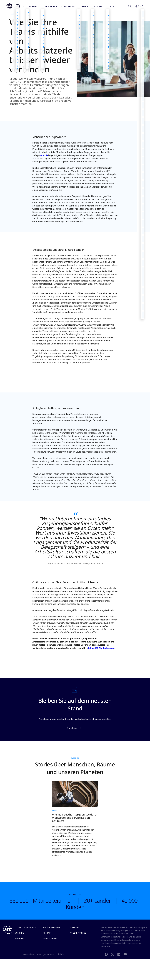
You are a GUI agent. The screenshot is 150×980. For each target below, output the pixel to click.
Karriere (75, 927)
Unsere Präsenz (78, 933)
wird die (44, 155)
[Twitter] (112, 954)
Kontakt (47, 933)
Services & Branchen (26, 927)
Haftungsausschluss (46, 954)
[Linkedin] (119, 954)
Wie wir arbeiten (51, 927)
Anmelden (74, 728)
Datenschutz (29, 954)
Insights (20, 933)
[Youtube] (125, 954)
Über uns (20, 938)
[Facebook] (106, 954)
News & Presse (50, 938)
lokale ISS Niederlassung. (101, 648)
